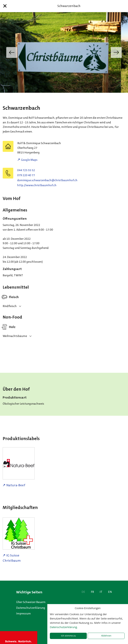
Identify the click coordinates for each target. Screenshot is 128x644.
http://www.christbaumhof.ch (37, 185)
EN (110, 592)
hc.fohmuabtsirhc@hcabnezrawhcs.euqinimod (47, 180)
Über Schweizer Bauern (31, 602)
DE (83, 592)
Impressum (23, 613)
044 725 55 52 (26, 170)
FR (92, 592)
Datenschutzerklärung (31, 608)
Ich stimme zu (68, 636)
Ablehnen (106, 636)
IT (101, 592)
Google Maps (29, 160)
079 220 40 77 (26, 175)
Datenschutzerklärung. (64, 627)
